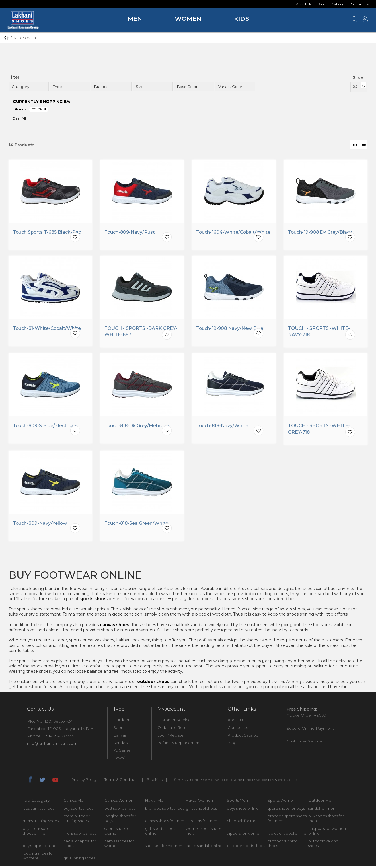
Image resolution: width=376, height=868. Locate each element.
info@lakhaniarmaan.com (52, 745)
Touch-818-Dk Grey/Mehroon (138, 427)
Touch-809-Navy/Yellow (40, 525)
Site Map (155, 781)
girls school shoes (201, 810)
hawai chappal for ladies (80, 845)
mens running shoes (41, 822)
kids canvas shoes (38, 810)
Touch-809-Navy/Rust (130, 232)
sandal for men (322, 810)
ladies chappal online (287, 835)
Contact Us (360, 4)
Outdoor (121, 721)
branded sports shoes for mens (287, 820)
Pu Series (122, 752)
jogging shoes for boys (120, 820)
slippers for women (244, 835)
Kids (242, 19)
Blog (232, 744)
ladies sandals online (204, 848)
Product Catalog (331, 4)
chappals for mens (244, 822)
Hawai (119, 760)
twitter (42, 781)
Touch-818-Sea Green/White (137, 525)
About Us (304, 4)
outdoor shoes (153, 683)
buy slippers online (40, 848)
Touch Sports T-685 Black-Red (48, 232)
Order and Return (174, 729)
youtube (55, 781)
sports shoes (94, 600)
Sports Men (237, 802)
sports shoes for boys (286, 810)
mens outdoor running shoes (77, 820)
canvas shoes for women (119, 845)
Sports (119, 729)
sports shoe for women (118, 833)
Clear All (19, 118)
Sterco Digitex (286, 781)
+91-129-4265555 (59, 738)
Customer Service (174, 721)
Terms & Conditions (122, 781)
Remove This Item (45, 109)
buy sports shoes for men (326, 820)
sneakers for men (202, 822)
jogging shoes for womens (38, 857)
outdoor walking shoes (323, 845)
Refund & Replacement (179, 744)
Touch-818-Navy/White (223, 427)
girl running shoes (79, 860)
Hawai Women (199, 802)
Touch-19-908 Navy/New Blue (230, 330)
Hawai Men (155, 802)
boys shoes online (243, 810)
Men (135, 19)
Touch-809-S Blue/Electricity (45, 427)
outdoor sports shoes (246, 848)
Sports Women (281, 802)
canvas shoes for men (165, 822)
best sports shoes (120, 810)
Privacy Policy (84, 781)
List (363, 144)
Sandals (120, 744)
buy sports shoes (78, 810)
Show (358, 77)
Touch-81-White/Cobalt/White (48, 330)
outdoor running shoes (283, 845)
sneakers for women (164, 848)
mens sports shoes (80, 835)
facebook (30, 781)
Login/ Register (171, 737)
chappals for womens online (328, 833)
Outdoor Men (321, 802)
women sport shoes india (204, 833)
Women (188, 19)
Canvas (120, 737)
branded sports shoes (165, 810)
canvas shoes (115, 626)
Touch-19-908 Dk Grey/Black (321, 232)
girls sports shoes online (160, 833)
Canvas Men (75, 802)
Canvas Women (119, 802)
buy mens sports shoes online (37, 833)
